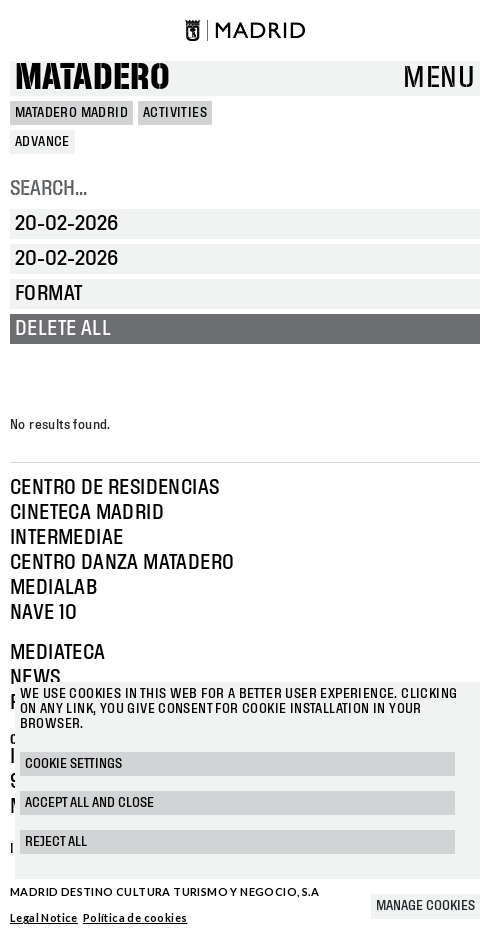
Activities (175, 113)
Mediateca (58, 653)
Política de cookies (135, 917)
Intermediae (66, 538)
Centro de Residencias (114, 488)
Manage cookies (425, 906)
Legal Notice (44, 917)
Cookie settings (73, 764)
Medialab (53, 588)
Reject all (56, 842)
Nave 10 (44, 613)
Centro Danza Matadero (122, 563)
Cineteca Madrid (87, 513)
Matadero (92, 78)
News (35, 678)
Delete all (63, 329)
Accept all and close (89, 803)
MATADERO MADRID (71, 113)
